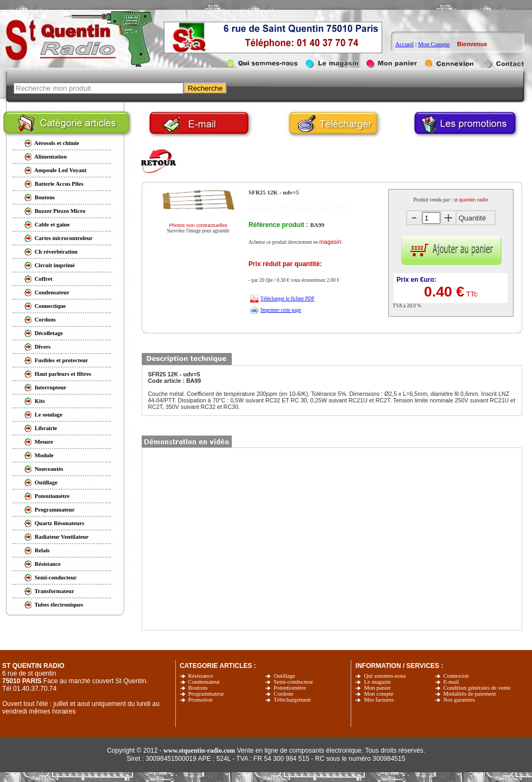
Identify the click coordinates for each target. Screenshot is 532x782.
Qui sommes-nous (385, 676)
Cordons (283, 694)
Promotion (201, 700)
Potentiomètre (290, 688)
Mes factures (379, 700)
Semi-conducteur (293, 682)
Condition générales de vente (477, 688)
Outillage (284, 676)
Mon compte (378, 694)
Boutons (198, 688)
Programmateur (206, 694)
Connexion (456, 676)
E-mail (451, 682)
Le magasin (377, 682)
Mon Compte (434, 44)
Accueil (404, 44)
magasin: (331, 242)
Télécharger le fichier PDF (288, 299)
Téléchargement (292, 700)
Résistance (201, 676)
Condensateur (204, 682)
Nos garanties (459, 700)
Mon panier (377, 688)
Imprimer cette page (281, 310)
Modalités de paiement (470, 694)
